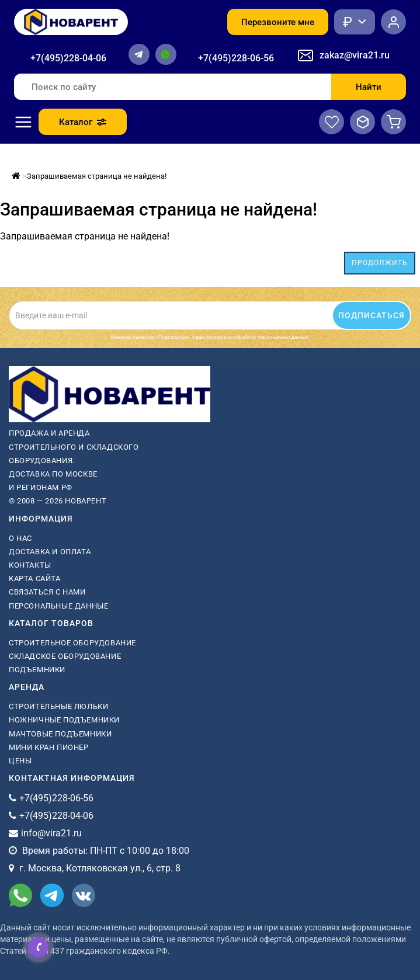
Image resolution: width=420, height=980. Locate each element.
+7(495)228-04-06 (68, 58)
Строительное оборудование (72, 643)
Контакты (30, 565)
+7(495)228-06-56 (236, 58)
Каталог (83, 122)
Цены (20, 761)
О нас (20, 538)
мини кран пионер (49, 747)
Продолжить (380, 263)
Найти (369, 87)
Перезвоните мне (278, 22)
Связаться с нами (47, 592)
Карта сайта (35, 578)
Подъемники (37, 670)
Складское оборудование (65, 656)
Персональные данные (58, 606)
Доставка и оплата (50, 552)
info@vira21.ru (51, 833)
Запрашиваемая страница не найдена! (97, 176)
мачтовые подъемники (60, 734)
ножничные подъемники (64, 720)
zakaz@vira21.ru (355, 55)
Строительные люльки (58, 706)
